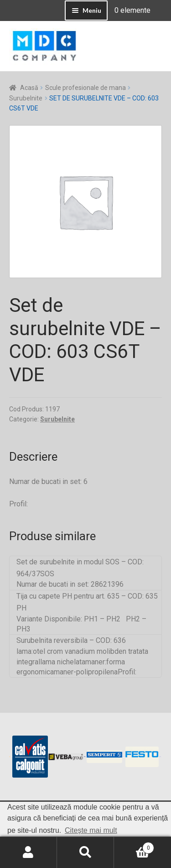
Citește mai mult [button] (91, 830)
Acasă (29, 88)
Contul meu (28, 852)
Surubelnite (26, 98)
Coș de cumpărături (134, 846)
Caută (85, 852)
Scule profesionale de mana (85, 88)
